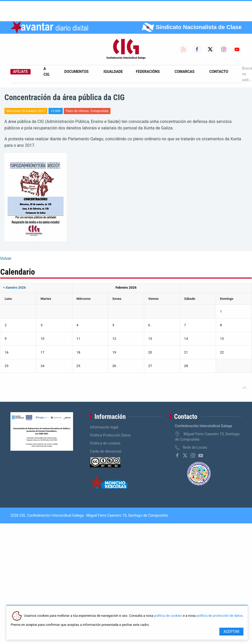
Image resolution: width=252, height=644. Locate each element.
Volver (6, 258)
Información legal (104, 427)
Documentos (76, 72)
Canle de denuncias (106, 451)
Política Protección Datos (110, 435)
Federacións (148, 72)
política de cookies (168, 616)
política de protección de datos (220, 616)
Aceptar (231, 632)
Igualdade (113, 72)
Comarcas (185, 72)
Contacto (219, 72)
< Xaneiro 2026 (15, 288)
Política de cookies (105, 443)
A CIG (47, 72)
